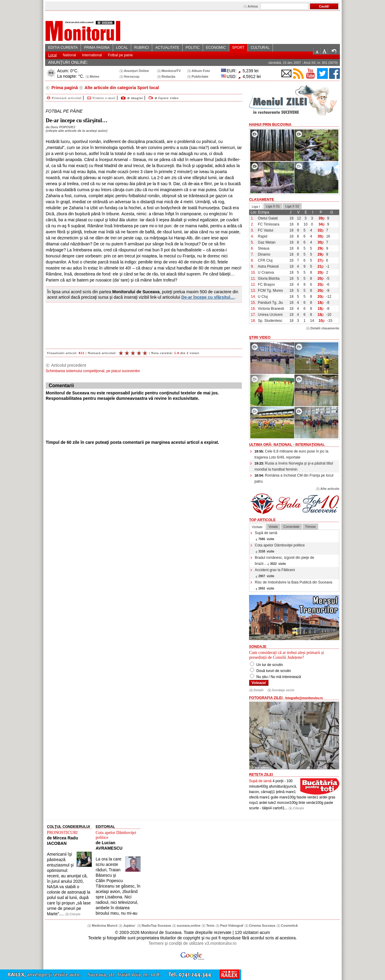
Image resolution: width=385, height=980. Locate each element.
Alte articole (330, 489)
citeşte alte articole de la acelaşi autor (77, 131)
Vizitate (257, 527)
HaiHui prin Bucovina (270, 125)
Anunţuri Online (136, 71)
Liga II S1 (273, 206)
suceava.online (188, 926)
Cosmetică (289, 926)
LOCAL (122, 48)
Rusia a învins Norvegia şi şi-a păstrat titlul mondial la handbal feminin (294, 466)
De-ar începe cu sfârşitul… (208, 297)
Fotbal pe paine (120, 55)
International (92, 55)
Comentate (291, 527)
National (69, 55)
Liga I (256, 207)
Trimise (310, 527)
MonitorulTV (171, 71)
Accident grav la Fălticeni (275, 573)
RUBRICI (142, 48)
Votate (273, 527)
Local (52, 55)
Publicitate (200, 76)
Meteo (95, 76)
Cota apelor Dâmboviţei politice (280, 548)
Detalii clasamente (325, 328)
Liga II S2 (292, 206)
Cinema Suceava (262, 926)
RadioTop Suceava (156, 926)
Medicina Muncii (105, 926)
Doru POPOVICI (63, 127)
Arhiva (253, 6)
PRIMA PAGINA (97, 48)
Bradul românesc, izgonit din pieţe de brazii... (284, 561)
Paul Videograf (232, 926)
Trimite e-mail (101, 98)
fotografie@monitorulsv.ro (304, 698)
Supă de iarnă (266, 536)
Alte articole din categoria (121, 88)
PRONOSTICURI (62, 833)
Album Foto (201, 71)
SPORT (238, 48)
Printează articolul (64, 98)
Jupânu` (129, 926)
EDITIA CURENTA (63, 48)
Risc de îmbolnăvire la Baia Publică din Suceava (293, 585)
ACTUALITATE (167, 48)
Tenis (210, 926)
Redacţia (168, 76)
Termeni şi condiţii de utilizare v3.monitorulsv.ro (192, 943)
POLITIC (193, 48)
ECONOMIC (216, 48)
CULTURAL (260, 48)
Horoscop (132, 76)
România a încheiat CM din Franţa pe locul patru (294, 478)
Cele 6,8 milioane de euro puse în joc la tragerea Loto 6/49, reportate (291, 454)
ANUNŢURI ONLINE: (68, 62)
